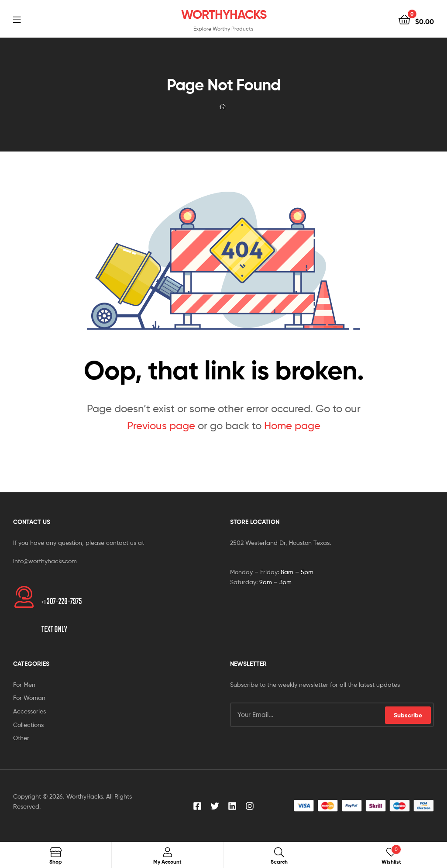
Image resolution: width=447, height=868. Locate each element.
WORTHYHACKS (224, 14)
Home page (292, 425)
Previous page (161, 425)
